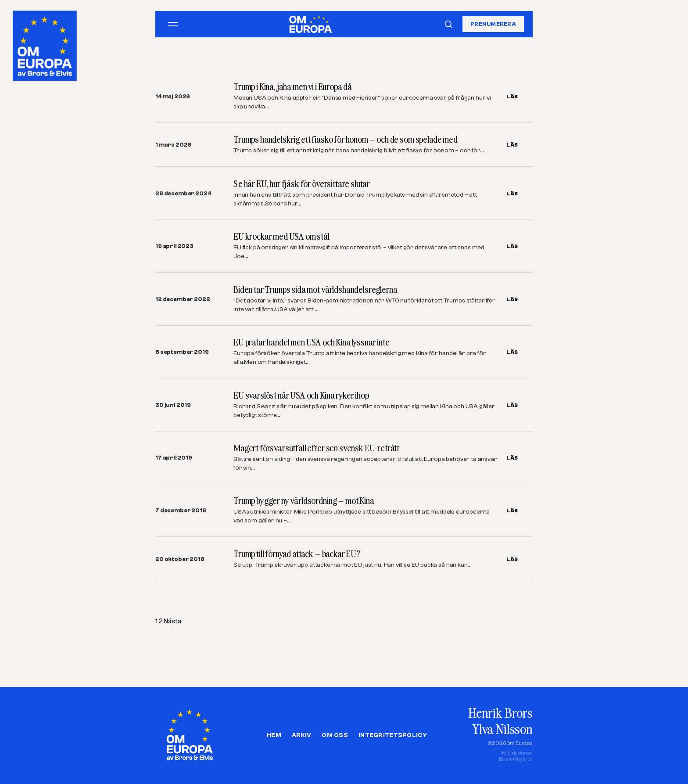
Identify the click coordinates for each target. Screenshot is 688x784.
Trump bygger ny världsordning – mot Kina (304, 501)
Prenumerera (493, 24)
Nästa (172, 621)
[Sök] (448, 24)
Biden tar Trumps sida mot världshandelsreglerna (315, 290)
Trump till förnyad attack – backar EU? (297, 554)
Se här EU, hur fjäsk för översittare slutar (302, 184)
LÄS (512, 97)
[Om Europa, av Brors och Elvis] (46, 43)
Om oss (335, 735)
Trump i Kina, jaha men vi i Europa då (293, 87)
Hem (274, 735)
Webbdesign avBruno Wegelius (516, 756)
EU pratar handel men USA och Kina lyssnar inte (312, 342)
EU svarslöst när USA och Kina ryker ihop (301, 395)
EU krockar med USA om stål (281, 236)
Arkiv (301, 735)
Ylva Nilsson (502, 729)
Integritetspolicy (393, 735)
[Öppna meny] (173, 24)
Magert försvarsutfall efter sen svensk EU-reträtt (316, 448)
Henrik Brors (500, 713)
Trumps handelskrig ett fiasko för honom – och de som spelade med (346, 139)
